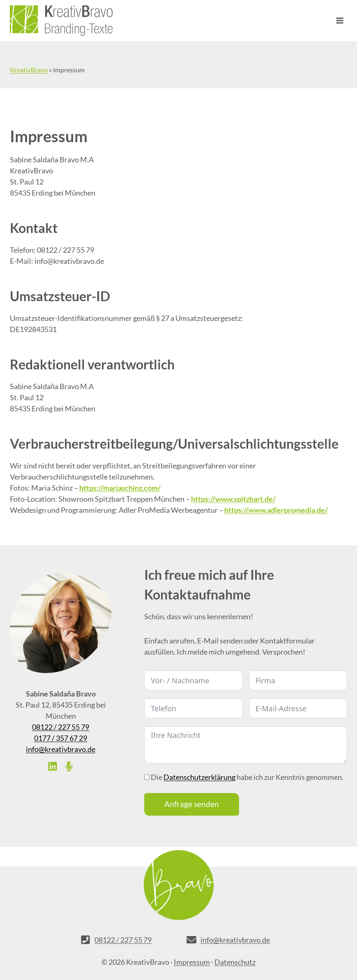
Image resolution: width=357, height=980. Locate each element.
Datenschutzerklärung (199, 777)
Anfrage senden (192, 804)
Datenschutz (235, 962)
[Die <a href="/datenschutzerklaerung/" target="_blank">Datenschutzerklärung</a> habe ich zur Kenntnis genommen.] (147, 777)
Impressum (192, 962)
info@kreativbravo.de (61, 749)
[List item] (53, 766)
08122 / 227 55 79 (61, 727)
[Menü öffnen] (340, 20)
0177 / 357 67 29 (61, 738)
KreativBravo (29, 70)
